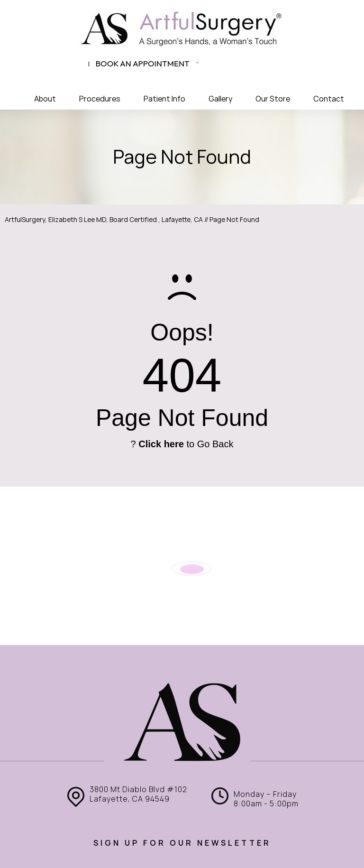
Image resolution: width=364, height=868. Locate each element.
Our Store (273, 99)
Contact (329, 99)
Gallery (220, 99)
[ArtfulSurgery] (182, 29)
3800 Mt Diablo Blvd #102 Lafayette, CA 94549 (138, 794)
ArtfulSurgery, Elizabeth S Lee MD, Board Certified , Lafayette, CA (104, 220)
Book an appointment (143, 63)
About (45, 99)
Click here (161, 444)
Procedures (100, 99)
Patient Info (164, 99)
